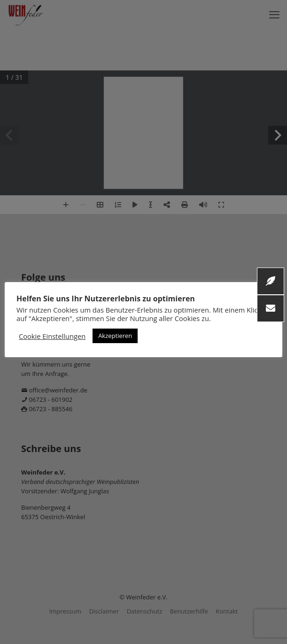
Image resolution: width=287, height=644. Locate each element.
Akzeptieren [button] (115, 336)
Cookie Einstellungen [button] (52, 336)
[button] (271, 308)
